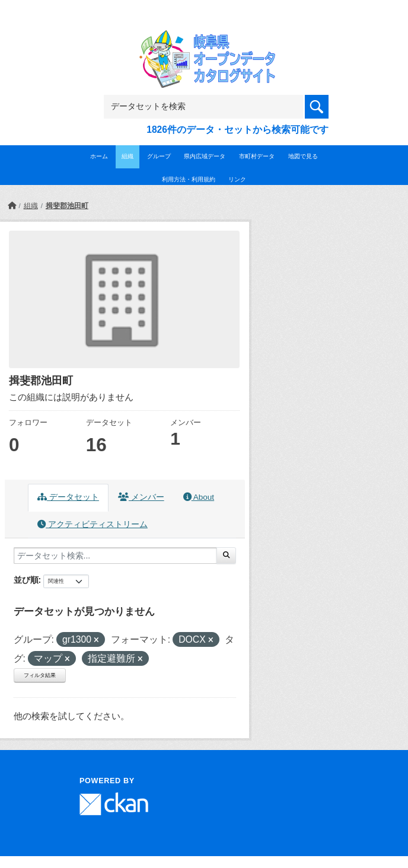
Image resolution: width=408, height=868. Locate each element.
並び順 (26, 580)
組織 (128, 156)
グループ (159, 156)
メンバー (141, 497)
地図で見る (303, 156)
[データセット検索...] (115, 556)
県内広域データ (205, 156)
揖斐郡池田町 (67, 206)
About (199, 497)
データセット (68, 497)
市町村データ (257, 156)
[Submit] (226, 556)
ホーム (99, 156)
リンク (237, 179)
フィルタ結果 (40, 675)
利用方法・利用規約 (189, 179)
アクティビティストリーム (93, 524)
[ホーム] (12, 206)
